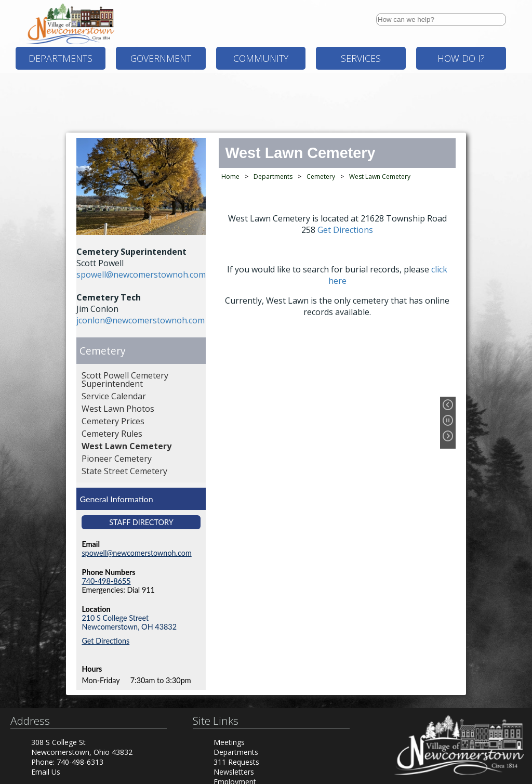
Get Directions (105, 641)
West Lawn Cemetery (127, 446)
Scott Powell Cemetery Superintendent (125, 380)
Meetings (229, 742)
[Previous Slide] (451, 407)
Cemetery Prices (113, 421)
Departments (61, 58)
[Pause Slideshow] (451, 423)
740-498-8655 (106, 581)
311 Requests (236, 762)
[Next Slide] (451, 438)
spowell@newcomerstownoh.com (141, 275)
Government (161, 58)
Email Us (46, 772)
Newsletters (234, 772)
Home (230, 177)
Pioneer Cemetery (117, 459)
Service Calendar (114, 396)
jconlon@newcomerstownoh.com (141, 320)
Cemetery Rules (112, 434)
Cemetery (103, 351)
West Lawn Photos (118, 409)
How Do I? (461, 58)
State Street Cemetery (124, 471)
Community (261, 58)
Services (361, 58)
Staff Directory (141, 522)
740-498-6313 (80, 762)
